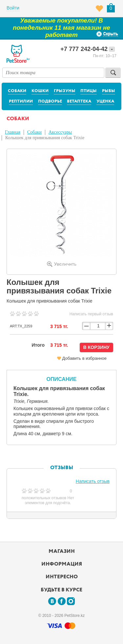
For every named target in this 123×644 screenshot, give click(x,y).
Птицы (89, 91)
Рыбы (109, 91)
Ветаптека (79, 101)
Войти (13, 8)
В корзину (96, 347)
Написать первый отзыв (91, 314)
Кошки (40, 91)
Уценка (105, 101)
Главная (13, 132)
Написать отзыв (93, 481)
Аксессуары (60, 132)
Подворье (50, 101)
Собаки (17, 91)
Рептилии (21, 101)
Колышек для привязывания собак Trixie (45, 138)
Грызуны (65, 91)
